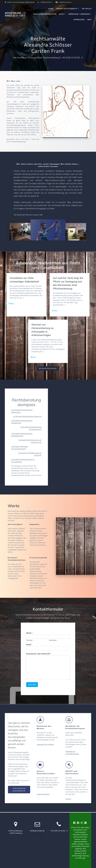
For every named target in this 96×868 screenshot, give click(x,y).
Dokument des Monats (45, 744)
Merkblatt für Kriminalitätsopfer (72, 753)
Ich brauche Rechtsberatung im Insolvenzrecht (30, 441)
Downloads (79, 20)
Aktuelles (87, 9)
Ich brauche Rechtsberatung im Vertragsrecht (23, 461)
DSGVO (68, 799)
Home (51, 9)
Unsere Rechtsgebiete (67, 9)
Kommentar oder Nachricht (39, 654)
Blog (61, 14)
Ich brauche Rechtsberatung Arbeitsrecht (22, 411)
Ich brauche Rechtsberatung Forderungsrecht (31, 428)
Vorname (29, 640)
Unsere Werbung (43, 794)
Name (29, 633)
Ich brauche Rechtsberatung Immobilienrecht (22, 435)
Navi (89, 20)
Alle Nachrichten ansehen (48, 368)
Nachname (53, 640)
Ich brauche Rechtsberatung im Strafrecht (30, 454)
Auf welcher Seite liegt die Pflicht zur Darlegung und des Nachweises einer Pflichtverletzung (68, 283)
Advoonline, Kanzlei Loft (15, 14)
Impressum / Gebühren (79, 14)
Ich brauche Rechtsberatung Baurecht (27, 416)
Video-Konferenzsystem (45, 14)
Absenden (32, 685)
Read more (14, 303)
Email (29, 645)
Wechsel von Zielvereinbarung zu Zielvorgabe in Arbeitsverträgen (42, 330)
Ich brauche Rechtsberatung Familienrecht (22, 422)
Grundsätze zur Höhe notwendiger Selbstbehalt (24, 280)
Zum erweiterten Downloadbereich (19, 790)
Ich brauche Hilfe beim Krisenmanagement (20, 448)
